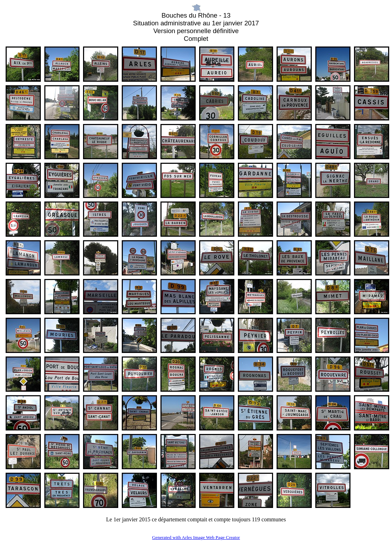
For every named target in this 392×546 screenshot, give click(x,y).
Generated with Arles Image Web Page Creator (196, 537)
